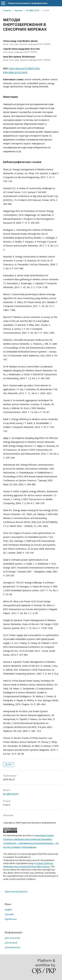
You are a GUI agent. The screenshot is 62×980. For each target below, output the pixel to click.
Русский (9, 914)
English (8, 910)
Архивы (19, 10)
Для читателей (12, 938)
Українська (11, 919)
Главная (7, 10)
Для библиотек (12, 947)
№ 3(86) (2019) (33, 10)
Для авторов (11, 943)
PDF (10, 764)
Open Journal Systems (16, 891)
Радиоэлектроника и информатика (28, 3)
